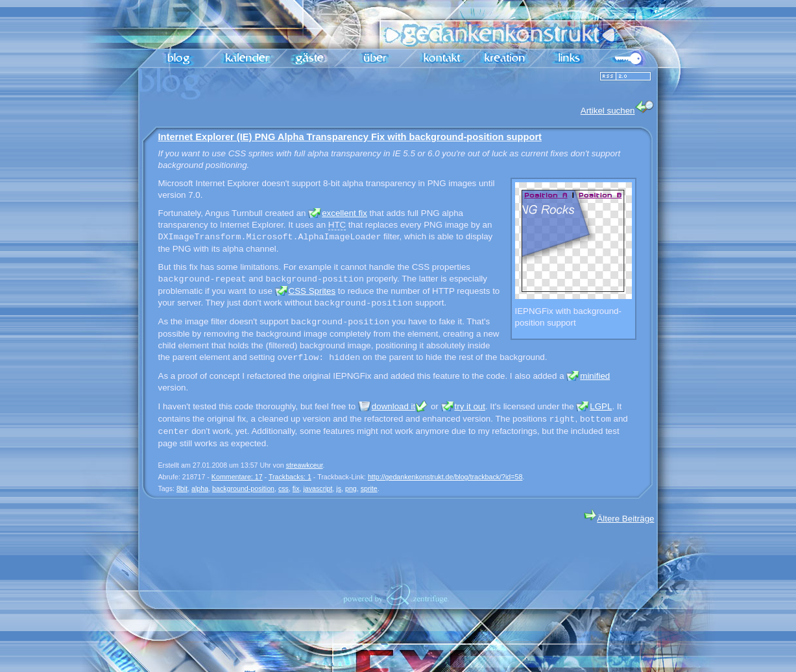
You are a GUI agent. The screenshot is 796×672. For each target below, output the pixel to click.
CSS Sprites (312, 291)
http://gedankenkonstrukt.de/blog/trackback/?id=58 (445, 477)
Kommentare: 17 (237, 477)
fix (296, 488)
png (351, 488)
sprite (369, 488)
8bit (182, 488)
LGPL (601, 406)
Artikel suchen (618, 108)
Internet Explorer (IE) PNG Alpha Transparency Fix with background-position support (350, 137)
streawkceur (305, 465)
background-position (243, 488)
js (339, 488)
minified (595, 376)
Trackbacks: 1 (290, 477)
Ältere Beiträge (619, 519)
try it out (470, 406)
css (283, 488)
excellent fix (344, 213)
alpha (200, 488)
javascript (318, 488)
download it (393, 406)
